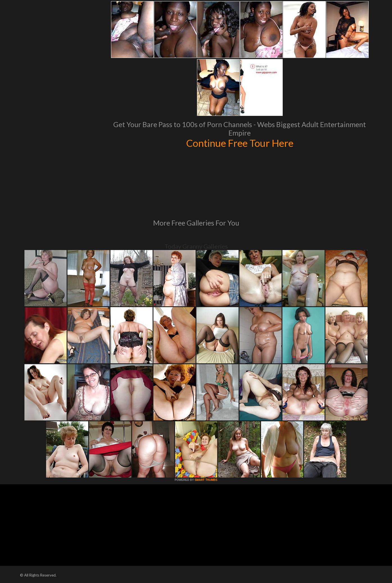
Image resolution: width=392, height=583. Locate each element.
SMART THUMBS (206, 480)
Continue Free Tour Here (240, 143)
